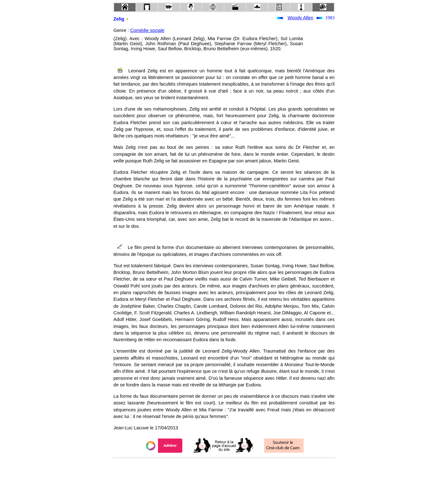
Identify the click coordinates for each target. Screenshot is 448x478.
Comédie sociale (147, 30)
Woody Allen (300, 18)
